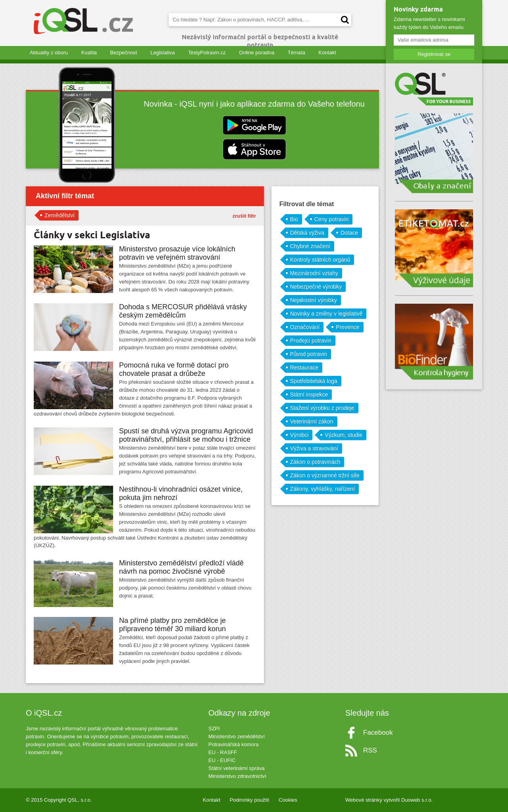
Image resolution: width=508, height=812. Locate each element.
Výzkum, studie (343, 435)
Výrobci (299, 435)
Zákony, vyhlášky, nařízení (323, 489)
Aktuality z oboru (49, 53)
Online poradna (257, 53)
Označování (305, 327)
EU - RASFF (223, 752)
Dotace (349, 233)
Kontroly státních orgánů (320, 260)
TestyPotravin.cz (207, 53)
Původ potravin (309, 354)
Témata (296, 53)
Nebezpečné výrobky (316, 287)
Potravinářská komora (233, 744)
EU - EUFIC (222, 760)
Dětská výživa (307, 233)
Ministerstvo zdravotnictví (237, 776)
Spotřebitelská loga (314, 381)
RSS (370, 750)
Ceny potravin (331, 219)
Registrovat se (434, 54)
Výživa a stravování (314, 448)
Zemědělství (60, 215)
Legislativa (163, 53)
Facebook (378, 733)
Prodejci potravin (311, 341)
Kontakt (327, 53)
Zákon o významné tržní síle (325, 475)
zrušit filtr (244, 216)
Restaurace (304, 368)
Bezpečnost (123, 53)
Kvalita (89, 53)
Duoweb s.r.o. (417, 800)
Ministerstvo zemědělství (237, 736)
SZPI (214, 729)
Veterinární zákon (312, 421)
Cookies (288, 800)
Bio (294, 219)
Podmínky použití (250, 800)
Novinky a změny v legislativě (326, 314)
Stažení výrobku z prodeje (322, 408)
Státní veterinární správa (237, 768)
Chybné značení (310, 246)
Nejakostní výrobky (314, 300)
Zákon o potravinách (315, 462)
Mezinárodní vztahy (314, 273)
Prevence (347, 327)
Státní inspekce (309, 395)
